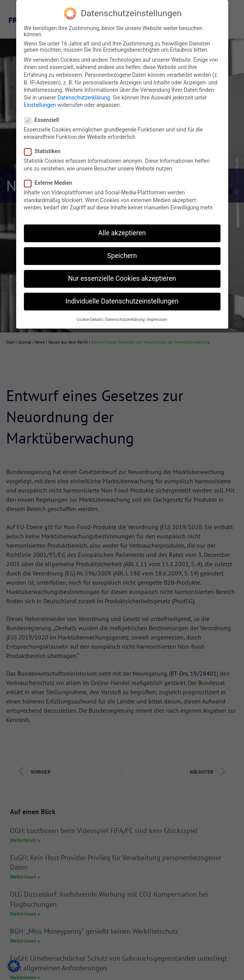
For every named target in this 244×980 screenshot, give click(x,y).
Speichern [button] (122, 256)
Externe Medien (51, 183)
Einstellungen (40, 105)
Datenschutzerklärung (84, 98)
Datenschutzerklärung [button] (125, 320)
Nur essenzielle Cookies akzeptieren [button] (122, 278)
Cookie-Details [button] (90, 320)
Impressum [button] (157, 320)
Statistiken (45, 151)
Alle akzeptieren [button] (122, 233)
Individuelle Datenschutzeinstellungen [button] (122, 301)
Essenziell (44, 120)
